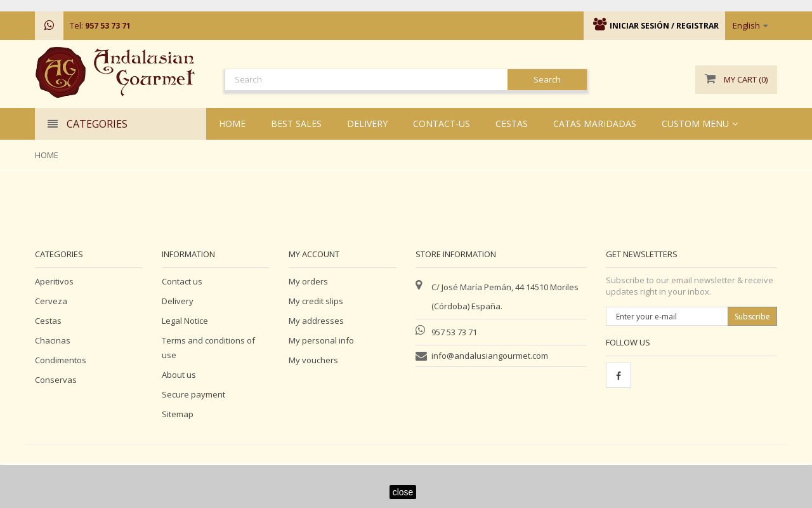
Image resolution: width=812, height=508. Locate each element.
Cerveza (51, 301)
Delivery (178, 301)
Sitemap (178, 414)
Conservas (56, 380)
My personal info (321, 340)
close (403, 492)
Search (547, 79)
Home (47, 155)
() (736, 80)
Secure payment (193, 394)
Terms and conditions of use (208, 348)
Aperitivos (54, 281)
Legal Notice (185, 321)
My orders (308, 281)
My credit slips (316, 301)
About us (179, 375)
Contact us (182, 281)
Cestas (48, 321)
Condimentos (61, 360)
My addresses (316, 321)
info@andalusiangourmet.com (490, 356)
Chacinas (53, 340)
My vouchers (313, 360)
